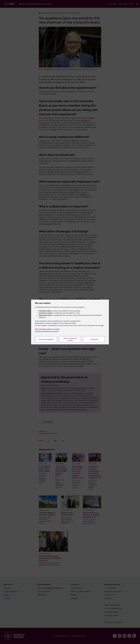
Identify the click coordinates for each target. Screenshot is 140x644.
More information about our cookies (47, 329)
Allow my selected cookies (70, 339)
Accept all (94, 339)
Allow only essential (46, 339)
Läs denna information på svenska (47, 331)
